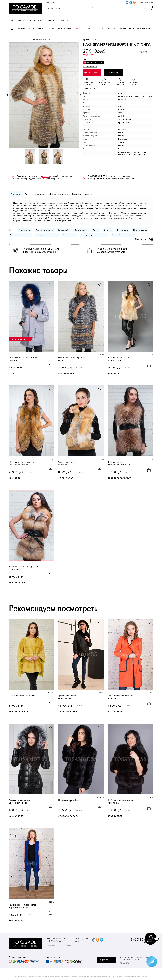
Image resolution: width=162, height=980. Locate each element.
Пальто (96, 230)
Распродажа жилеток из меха (47, 235)
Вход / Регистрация (146, 3)
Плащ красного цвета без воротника (120, 697)
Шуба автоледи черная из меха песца (120, 802)
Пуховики (112, 29)
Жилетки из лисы (69, 235)
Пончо (88, 29)
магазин (46, 176)
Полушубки (99, 29)
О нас (11, 20)
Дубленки (50, 29)
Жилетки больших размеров (123, 235)
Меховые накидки (140, 230)
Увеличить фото (44, 40)
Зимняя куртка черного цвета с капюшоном (20, 802)
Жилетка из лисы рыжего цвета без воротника (21, 464)
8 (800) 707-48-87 (97, 179)
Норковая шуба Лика (69, 800)
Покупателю (64, 20)
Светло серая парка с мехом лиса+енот (23, 359)
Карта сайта (125, 962)
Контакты (51, 20)
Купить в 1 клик (91, 73)
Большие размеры (145, 29)
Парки (40, 29)
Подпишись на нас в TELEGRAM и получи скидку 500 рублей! (41, 250)
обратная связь (107, 960)
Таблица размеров (90, 66)
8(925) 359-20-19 (142, 940)
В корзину (114, 73)
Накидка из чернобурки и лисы (71, 359)
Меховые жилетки (81, 230)
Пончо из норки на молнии (22, 696)
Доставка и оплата (36, 20)
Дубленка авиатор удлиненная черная (68, 697)
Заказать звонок (53, 8)
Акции (78, 29)
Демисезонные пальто (44, 230)
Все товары (108, 230)
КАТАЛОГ (22, 29)
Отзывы (89, 194)
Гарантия (21, 20)
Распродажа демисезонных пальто (94, 235)
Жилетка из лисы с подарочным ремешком (119, 464)
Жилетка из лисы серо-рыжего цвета (119, 359)
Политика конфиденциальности (59, 945)
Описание (16, 194)
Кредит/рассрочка (90, 55)
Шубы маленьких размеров (20, 235)
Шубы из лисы (123, 230)
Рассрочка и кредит (35, 194)
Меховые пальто (25, 230)
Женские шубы (63, 230)
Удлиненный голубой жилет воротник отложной (22, 906)
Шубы (31, 29)
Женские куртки (127, 29)
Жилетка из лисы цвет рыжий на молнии (23, 568)
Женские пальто (65, 29)
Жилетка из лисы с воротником (67, 464)
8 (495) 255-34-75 (96, 176)
